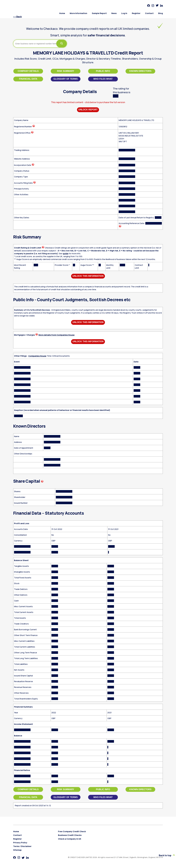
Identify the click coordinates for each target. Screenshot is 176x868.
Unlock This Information (88, 276)
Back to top (167, 855)
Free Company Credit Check (72, 831)
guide (66, 253)
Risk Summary (66, 71)
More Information (78, 13)
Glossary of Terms (66, 79)
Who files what (103, 79)
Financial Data (28, 79)
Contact (149, 13)
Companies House (37, 356)
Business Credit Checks (70, 835)
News (114, 13)
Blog (161, 13)
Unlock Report (88, 110)
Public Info (103, 71)
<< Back (17, 17)
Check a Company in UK (70, 839)
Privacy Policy (20, 843)
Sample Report (99, 13)
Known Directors (140, 71)
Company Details (28, 71)
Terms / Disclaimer (22, 846)
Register (136, 13)
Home (62, 13)
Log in (124, 13)
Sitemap (17, 850)
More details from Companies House (57, 335)
